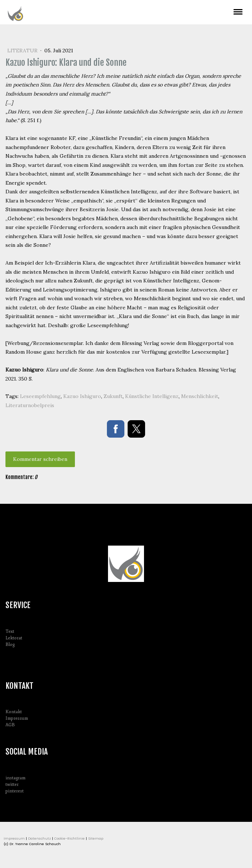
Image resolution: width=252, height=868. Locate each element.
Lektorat (14, 638)
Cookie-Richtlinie (69, 838)
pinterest (15, 791)
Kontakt (14, 712)
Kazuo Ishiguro (82, 396)
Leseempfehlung (40, 396)
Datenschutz (39, 838)
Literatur (23, 51)
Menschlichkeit (200, 396)
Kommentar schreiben (40, 459)
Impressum (17, 718)
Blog (10, 645)
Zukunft (113, 396)
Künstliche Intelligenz (152, 396)
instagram (15, 778)
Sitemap (96, 838)
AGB (10, 725)
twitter (12, 785)
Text (10, 632)
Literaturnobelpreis (30, 405)
